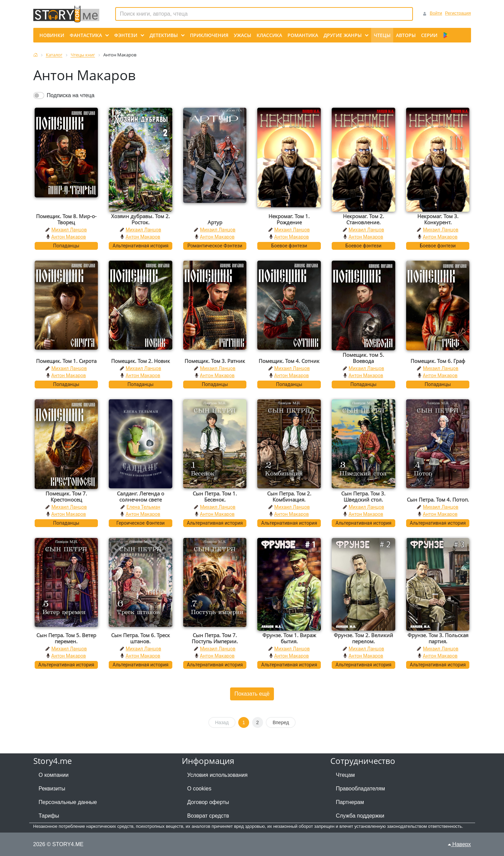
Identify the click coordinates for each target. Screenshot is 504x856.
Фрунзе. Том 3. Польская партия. (438, 638)
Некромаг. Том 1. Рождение (289, 219)
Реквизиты (52, 789)
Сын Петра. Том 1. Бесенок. (215, 496)
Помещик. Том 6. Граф (438, 361)
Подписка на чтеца (71, 95)
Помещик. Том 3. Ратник (215, 361)
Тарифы (49, 816)
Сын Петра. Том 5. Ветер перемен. (66, 638)
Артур (215, 222)
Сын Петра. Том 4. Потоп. (438, 500)
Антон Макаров (69, 237)
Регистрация (458, 13)
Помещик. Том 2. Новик (141, 361)
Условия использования (218, 775)
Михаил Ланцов (69, 230)
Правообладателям (360, 789)
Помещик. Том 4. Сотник (289, 361)
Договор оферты (208, 802)
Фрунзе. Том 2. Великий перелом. (363, 638)
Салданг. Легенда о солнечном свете (141, 496)
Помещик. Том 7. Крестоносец (66, 496)
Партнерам (350, 802)
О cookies (199, 789)
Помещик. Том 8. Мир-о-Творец (66, 219)
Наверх (459, 844)
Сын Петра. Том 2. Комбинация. (289, 496)
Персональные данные (68, 802)
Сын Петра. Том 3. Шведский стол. (363, 496)
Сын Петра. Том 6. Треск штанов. (141, 638)
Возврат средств (208, 816)
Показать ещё (252, 694)
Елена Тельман (143, 507)
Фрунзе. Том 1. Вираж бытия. (289, 638)
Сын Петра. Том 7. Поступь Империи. (215, 638)
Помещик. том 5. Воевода (363, 358)
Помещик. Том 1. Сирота (66, 361)
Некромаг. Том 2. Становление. (363, 219)
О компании (54, 775)
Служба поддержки (360, 816)
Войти (436, 13)
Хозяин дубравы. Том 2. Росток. (141, 219)
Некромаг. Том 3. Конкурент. (438, 219)
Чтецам (345, 775)
